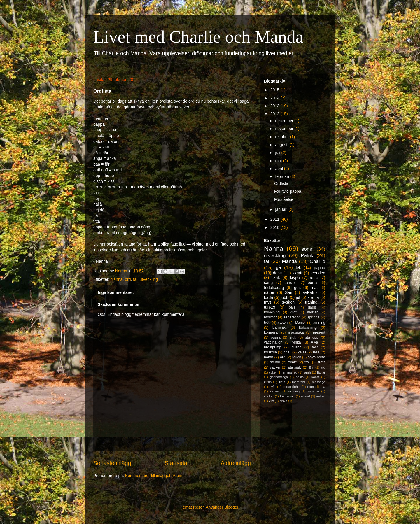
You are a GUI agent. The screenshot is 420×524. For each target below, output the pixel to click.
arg (323, 367)
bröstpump (273, 347)
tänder (290, 283)
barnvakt (279, 327)
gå (278, 268)
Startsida (176, 463)
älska (283, 401)
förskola (270, 352)
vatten (321, 396)
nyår (273, 387)
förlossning (308, 327)
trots (322, 362)
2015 (275, 90)
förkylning (272, 312)
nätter (269, 292)
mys (268, 302)
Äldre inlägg (236, 463)
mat (314, 288)
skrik (276, 278)
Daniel (300, 323)
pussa (276, 337)
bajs (292, 307)
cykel (273, 372)
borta (312, 283)
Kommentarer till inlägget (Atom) (154, 476)
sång (268, 283)
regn (311, 387)
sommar (313, 391)
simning (294, 391)
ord (128, 279)
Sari (289, 292)
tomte (293, 362)
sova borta (317, 357)
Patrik (307, 256)
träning (311, 302)
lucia (282, 382)
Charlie (317, 261)
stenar (275, 362)
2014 (275, 98)
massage (319, 382)
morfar (312, 312)
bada (268, 297)
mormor (270, 317)
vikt (271, 401)
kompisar (271, 332)
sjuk (293, 337)
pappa (320, 268)
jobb (284, 297)
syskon (288, 302)
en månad (290, 372)
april (279, 169)
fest (315, 347)
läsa (316, 352)
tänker (270, 307)
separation (292, 317)
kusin (268, 382)
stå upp (312, 337)
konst (315, 377)
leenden (318, 273)
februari (282, 176)
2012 (275, 114)
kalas (302, 352)
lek (298, 268)
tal (135, 279)
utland (305, 396)
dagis (312, 307)
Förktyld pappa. (288, 191)
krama (313, 297)
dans (277, 273)
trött (267, 323)
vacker (275, 367)
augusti (282, 145)
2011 (275, 219)
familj (307, 372)
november (285, 129)
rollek (297, 357)
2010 (275, 227)
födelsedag (274, 288)
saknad (275, 391)
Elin (311, 367)
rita (323, 387)
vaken (283, 323)
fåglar (321, 372)
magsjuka (296, 332)
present (319, 332)
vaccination (273, 342)
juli (278, 153)
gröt (293, 312)
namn (269, 357)
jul (298, 297)
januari (282, 209)
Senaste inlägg (112, 463)
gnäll (287, 352)
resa (314, 278)
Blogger (231, 507)
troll (307, 362)
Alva (315, 342)
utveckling (149, 279)
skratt (297, 273)
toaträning (287, 396)
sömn (308, 249)
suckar (269, 396)
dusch (297, 347)
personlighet (292, 387)
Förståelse (284, 199)
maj (279, 161)
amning (319, 323)
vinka (296, 342)
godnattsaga (279, 377)
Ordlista (281, 183)
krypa (295, 278)
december (285, 121)
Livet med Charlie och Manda (198, 37)
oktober (282, 137)
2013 (275, 106)
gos (297, 288)
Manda (289, 261)
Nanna (117, 279)
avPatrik (310, 292)
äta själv (295, 367)
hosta (300, 377)
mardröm (299, 382)
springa (313, 317)
